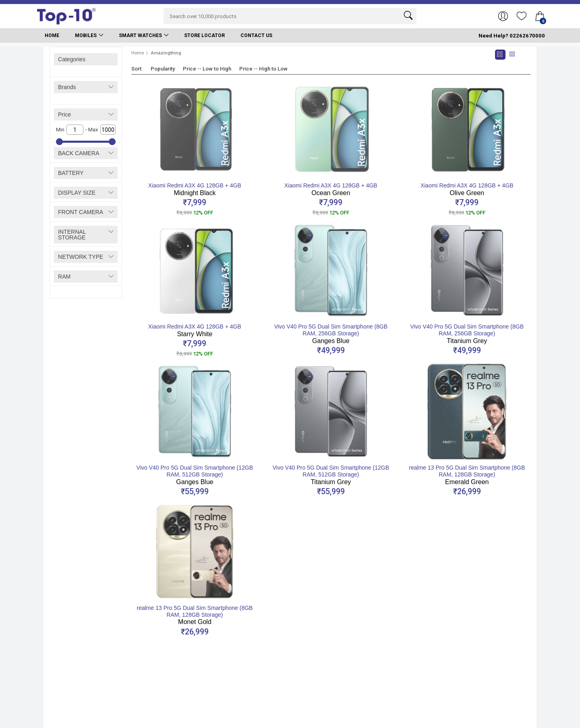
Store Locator (204, 35)
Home (52, 35)
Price (64, 114)
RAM (64, 277)
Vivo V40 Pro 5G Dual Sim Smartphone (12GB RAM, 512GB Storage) (195, 475)
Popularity (163, 69)
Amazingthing (166, 53)
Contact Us (256, 35)
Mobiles (86, 35)
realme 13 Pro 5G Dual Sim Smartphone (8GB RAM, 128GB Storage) (467, 475)
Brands (67, 87)
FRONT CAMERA (81, 212)
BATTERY (71, 173)
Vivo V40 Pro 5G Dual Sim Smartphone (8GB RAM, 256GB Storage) (331, 334)
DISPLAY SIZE (77, 193)
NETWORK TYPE (81, 257)
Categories (72, 59)
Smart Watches (140, 35)
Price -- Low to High (207, 69)
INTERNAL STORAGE (72, 235)
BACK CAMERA (79, 153)
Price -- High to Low (263, 69)
